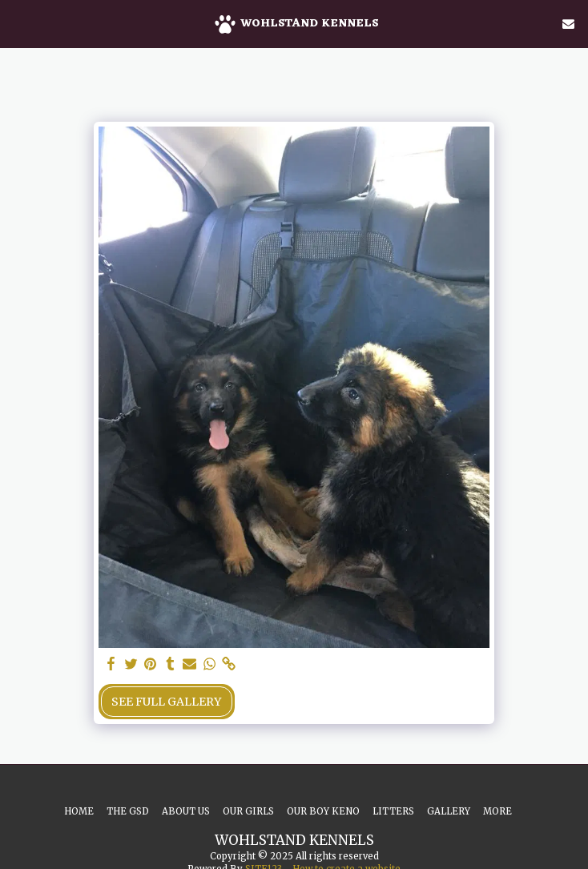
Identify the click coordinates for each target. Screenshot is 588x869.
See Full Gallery (166, 702)
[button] (18, 23)
